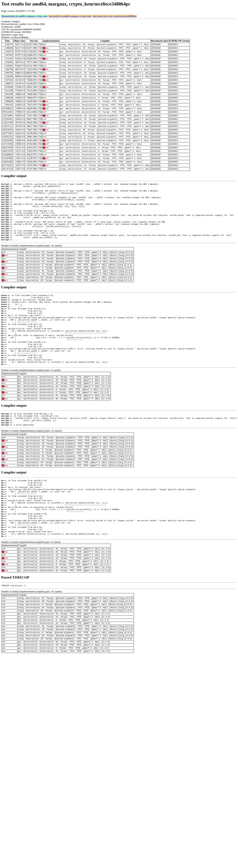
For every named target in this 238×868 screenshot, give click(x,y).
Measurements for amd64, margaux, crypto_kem (24, 16)
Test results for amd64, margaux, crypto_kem (70, 16)
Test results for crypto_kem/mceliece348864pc (114, 16)
